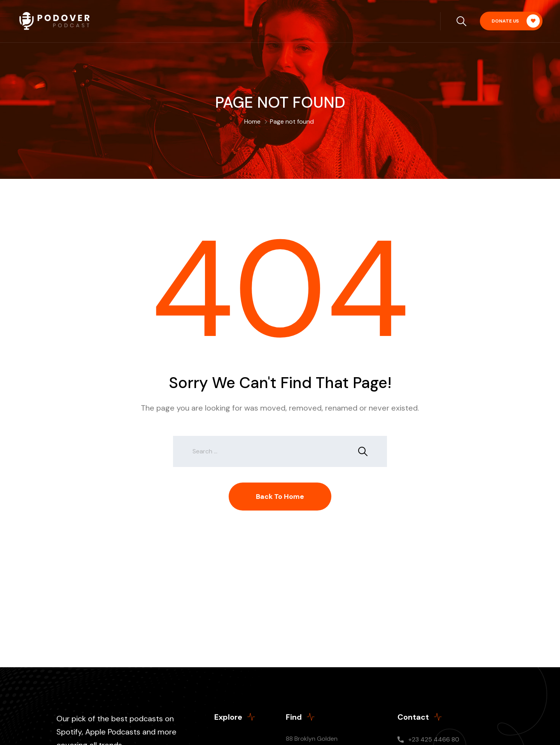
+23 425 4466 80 (434, 739)
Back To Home (280, 497)
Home (252, 122)
